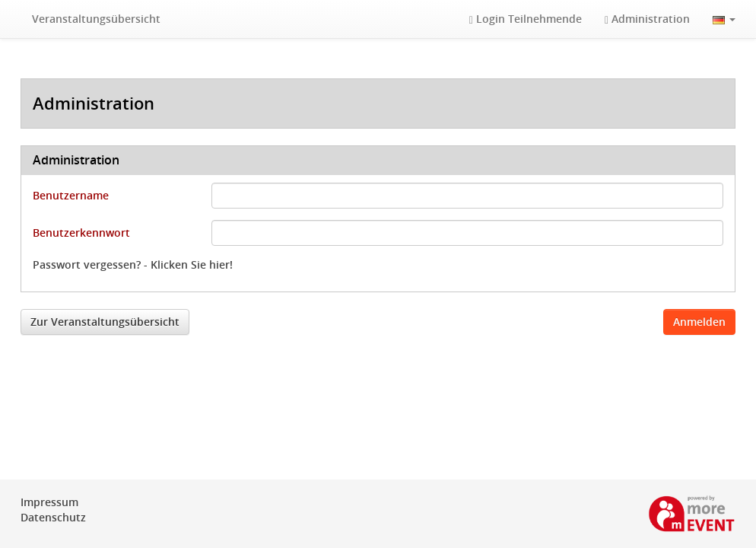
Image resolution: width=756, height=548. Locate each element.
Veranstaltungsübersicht (96, 19)
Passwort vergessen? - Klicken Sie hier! (133, 264)
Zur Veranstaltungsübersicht (105, 322)
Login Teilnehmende (526, 19)
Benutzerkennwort (81, 233)
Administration (647, 19)
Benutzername (71, 195)
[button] (724, 19)
